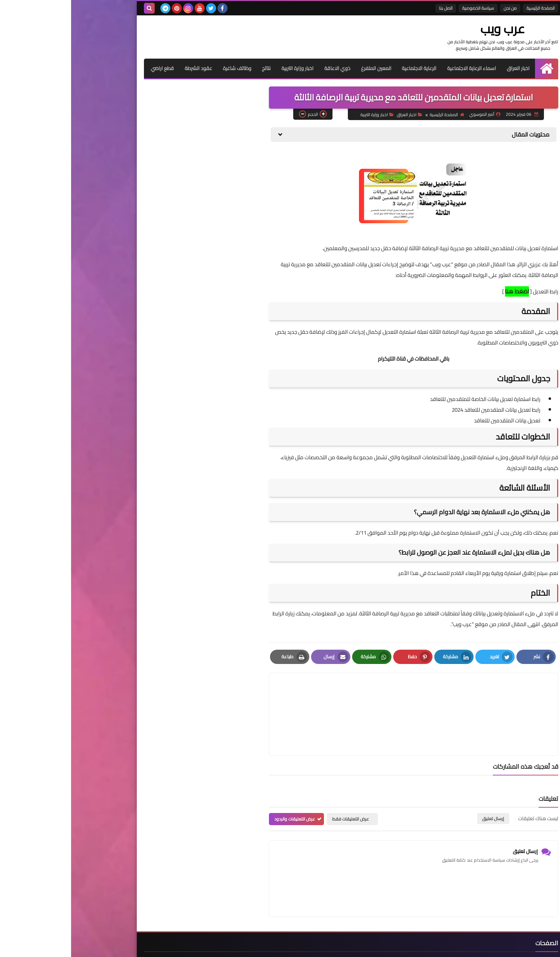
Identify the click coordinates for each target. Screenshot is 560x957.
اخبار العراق (447, 68)
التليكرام (316, 359)
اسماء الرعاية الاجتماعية (401, 68)
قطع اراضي (91, 68)
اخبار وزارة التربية (226, 68)
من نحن (439, 8)
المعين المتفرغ (305, 68)
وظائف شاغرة (165, 68)
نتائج (195, 68)
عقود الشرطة (127, 68)
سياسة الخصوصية (407, 8)
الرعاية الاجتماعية (348, 68)
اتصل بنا (375, 8)
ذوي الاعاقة (266, 68)
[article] (274, 697)
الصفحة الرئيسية (469, 8)
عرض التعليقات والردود (224, 785)
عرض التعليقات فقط (279, 785)
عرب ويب (436, 29)
